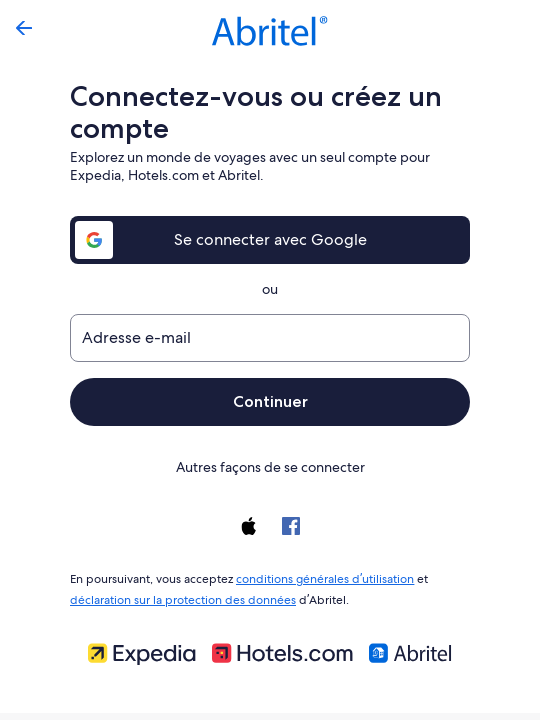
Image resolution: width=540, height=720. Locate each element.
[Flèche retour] (24, 28)
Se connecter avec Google (270, 239)
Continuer (270, 401)
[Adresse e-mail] (270, 338)
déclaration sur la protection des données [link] (180, 596)
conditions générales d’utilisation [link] (321, 577)
